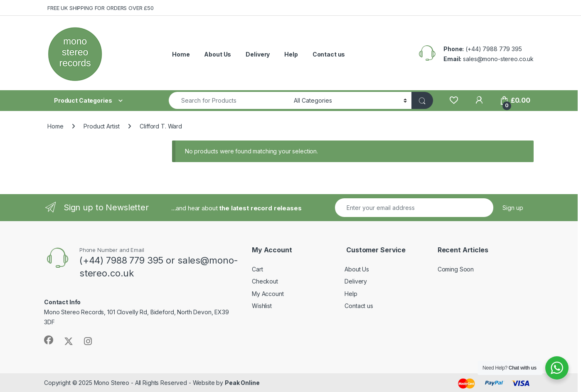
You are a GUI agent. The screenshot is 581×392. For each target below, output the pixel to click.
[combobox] (229, 100)
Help (291, 54)
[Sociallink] (49, 340)
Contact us (329, 54)
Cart (257, 269)
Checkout (265, 281)
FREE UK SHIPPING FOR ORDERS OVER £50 (101, 8)
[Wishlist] (454, 100)
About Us (218, 54)
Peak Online (242, 383)
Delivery (258, 54)
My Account (268, 294)
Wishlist (262, 306)
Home (181, 54)
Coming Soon (456, 269)
